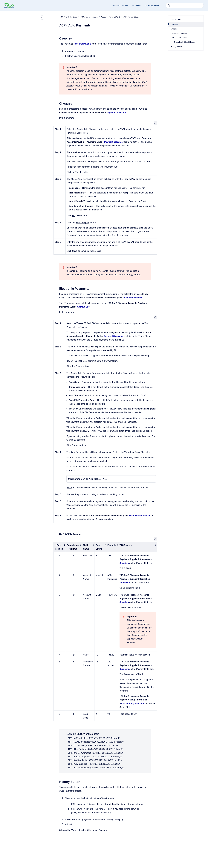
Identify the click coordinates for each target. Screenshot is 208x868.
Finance (95, 17)
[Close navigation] (42, 18)
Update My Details (152, 5)
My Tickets (136, 5)
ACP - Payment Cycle (131, 17)
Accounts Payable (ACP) (110, 17)
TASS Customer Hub (120, 5)
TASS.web (84, 17)
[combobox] (185, 5)
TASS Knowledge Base (68, 17)
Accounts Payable (82, 44)
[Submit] (169, 5)
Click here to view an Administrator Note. (111, 479)
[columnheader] (60, 547)
